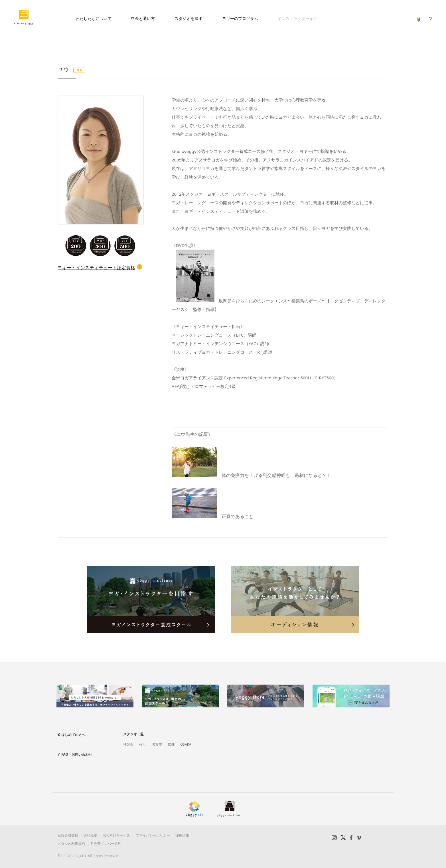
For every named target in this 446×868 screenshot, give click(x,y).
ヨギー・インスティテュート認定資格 (96, 268)
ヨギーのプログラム (240, 18)
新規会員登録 (68, 835)
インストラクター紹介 (297, 18)
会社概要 (90, 835)
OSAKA (186, 744)
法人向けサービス (116, 835)
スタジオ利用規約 (71, 844)
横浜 (143, 744)
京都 (171, 744)
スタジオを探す (188, 18)
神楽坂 (128, 744)
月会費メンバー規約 (106, 844)
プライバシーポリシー (153, 835)
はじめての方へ (73, 735)
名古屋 (157, 744)
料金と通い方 (143, 18)
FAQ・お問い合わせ (77, 754)
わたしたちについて (94, 18)
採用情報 (182, 835)
